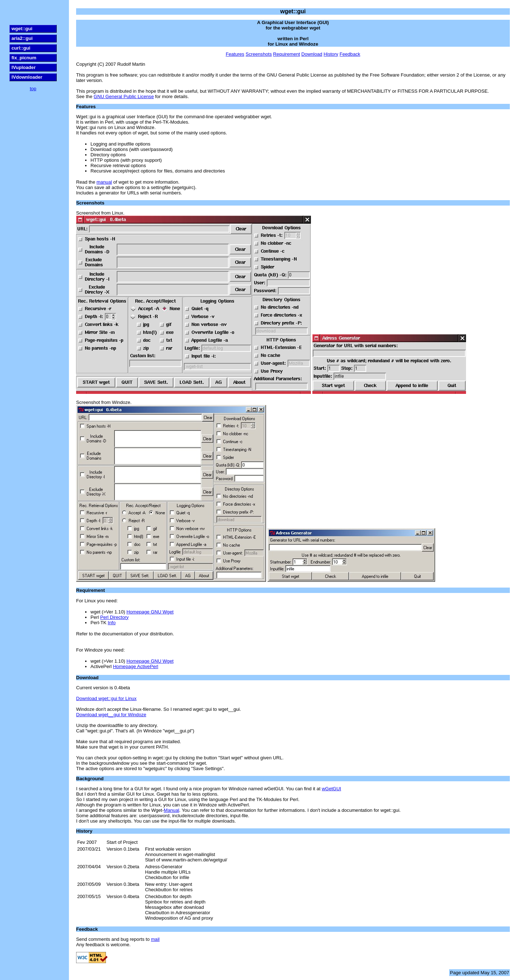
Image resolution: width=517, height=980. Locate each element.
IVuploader (24, 67)
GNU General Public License (124, 96)
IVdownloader (27, 77)
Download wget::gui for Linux (106, 698)
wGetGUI (331, 789)
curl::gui (21, 48)
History (331, 54)
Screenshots (259, 54)
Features (235, 54)
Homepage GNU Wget (150, 612)
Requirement (287, 54)
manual (104, 182)
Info (112, 623)
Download (312, 54)
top (33, 89)
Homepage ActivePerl (136, 666)
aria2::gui (22, 38)
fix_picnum (24, 58)
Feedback (350, 54)
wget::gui (22, 29)
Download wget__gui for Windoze (111, 715)
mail (155, 939)
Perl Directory (114, 617)
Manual (171, 810)
